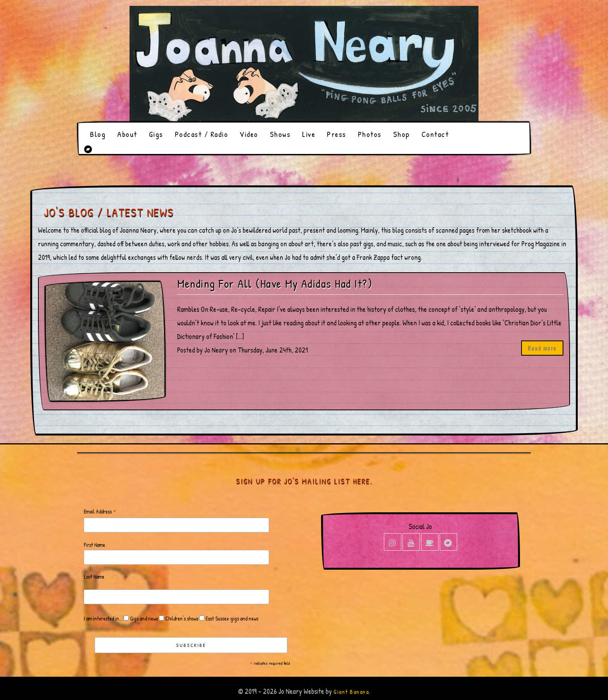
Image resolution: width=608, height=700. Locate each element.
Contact (435, 134)
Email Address (100, 512)
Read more (542, 348)
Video (249, 134)
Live (309, 134)
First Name (94, 545)
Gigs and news (143, 618)
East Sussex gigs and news (231, 618)
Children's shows (181, 618)
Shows (280, 134)
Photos (370, 134)
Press (337, 134)
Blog (98, 134)
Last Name (94, 576)
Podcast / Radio (202, 134)
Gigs (156, 134)
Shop (402, 134)
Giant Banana (351, 692)
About (127, 134)
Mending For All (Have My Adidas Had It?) (275, 284)
